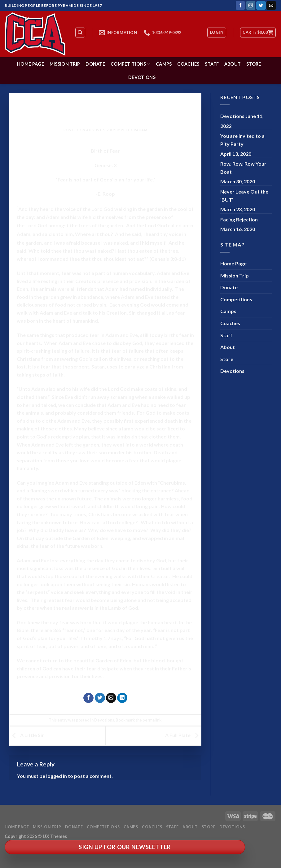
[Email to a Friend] (111, 698)
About (233, 64)
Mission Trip (65, 64)
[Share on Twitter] (100, 698)
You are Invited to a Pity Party (242, 140)
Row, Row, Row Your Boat (243, 168)
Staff (212, 64)
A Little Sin (27, 735)
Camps (164, 64)
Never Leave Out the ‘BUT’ (244, 196)
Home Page (31, 64)
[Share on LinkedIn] (122, 698)
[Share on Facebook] (88, 698)
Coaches (188, 64)
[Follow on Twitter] (261, 6)
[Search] (80, 33)
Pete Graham (134, 130)
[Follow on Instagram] (251, 6)
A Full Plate (183, 735)
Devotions (142, 77)
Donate (95, 64)
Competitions (130, 64)
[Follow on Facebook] (240, 6)
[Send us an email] (271, 6)
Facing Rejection (239, 219)
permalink (152, 720)
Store (254, 64)
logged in (57, 776)
